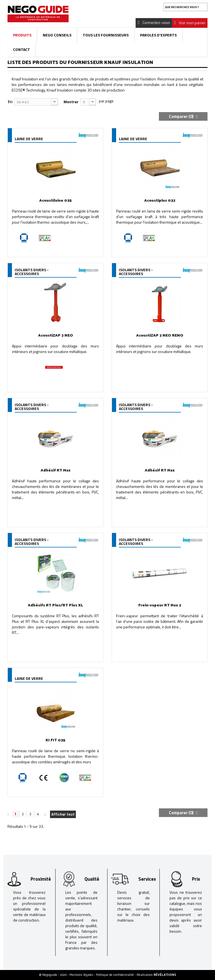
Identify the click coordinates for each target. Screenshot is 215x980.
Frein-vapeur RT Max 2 (160, 605)
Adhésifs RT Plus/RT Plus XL (55, 605)
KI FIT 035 (55, 740)
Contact (22, 49)
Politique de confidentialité (115, 975)
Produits (22, 35)
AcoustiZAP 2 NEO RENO (160, 336)
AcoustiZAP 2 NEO (56, 336)
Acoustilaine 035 (55, 201)
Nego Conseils (57, 35)
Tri (10, 102)
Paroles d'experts (158, 35)
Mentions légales (82, 975)
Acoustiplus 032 (160, 201)
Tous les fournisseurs (106, 35)
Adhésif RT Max (56, 471)
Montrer (71, 102)
